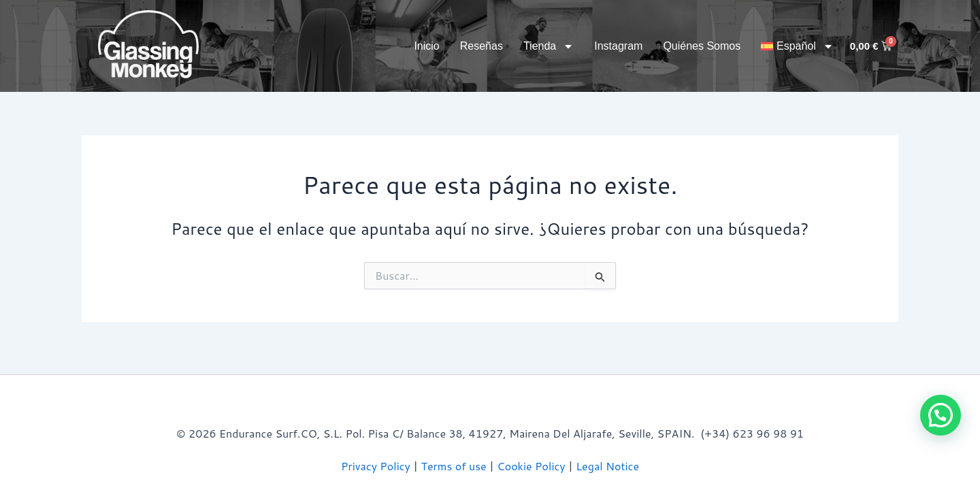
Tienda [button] (549, 46)
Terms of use (454, 466)
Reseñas (481, 46)
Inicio (426, 46)
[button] (797, 46)
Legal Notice (607, 466)
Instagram (618, 46)
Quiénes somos (702, 46)
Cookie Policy (531, 466)
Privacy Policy (376, 466)
